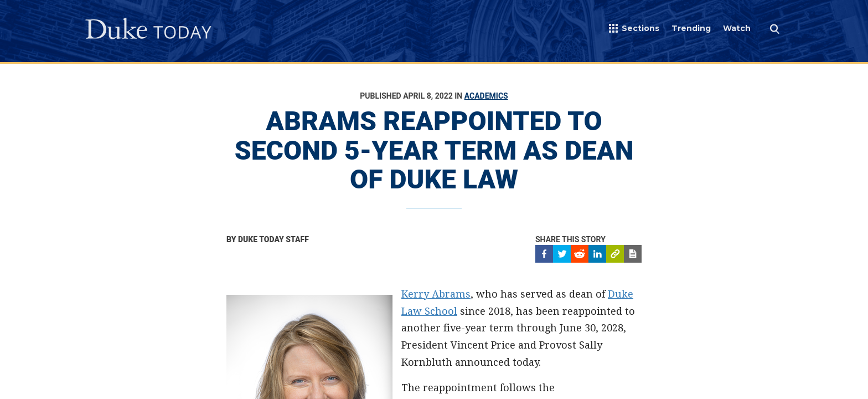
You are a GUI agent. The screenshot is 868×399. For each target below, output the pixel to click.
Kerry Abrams (436, 294)
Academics (486, 96)
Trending (691, 28)
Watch (737, 28)
